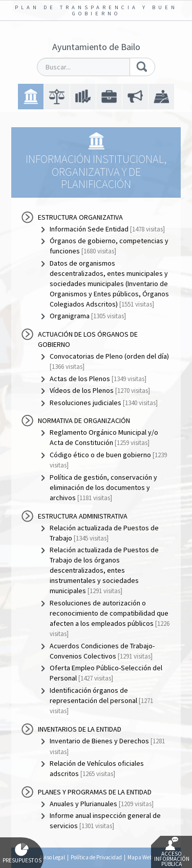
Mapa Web (140, 857)
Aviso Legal (52, 857)
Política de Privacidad (96, 857)
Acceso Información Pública (172, 852)
